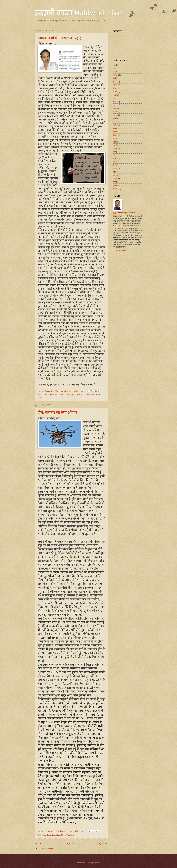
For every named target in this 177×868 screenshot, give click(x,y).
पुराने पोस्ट (104, 843)
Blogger (89, 863)
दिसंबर (115, 88)
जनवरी (115, 85)
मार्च (115, 78)
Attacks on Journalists (50, 395)
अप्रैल (115, 75)
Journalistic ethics (94, 395)
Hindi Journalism (65, 395)
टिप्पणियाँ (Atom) (47, 849)
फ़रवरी (115, 82)
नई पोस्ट (38, 843)
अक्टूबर (116, 162)
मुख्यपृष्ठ (71, 843)
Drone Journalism (54, 835)
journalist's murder (79, 395)
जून (115, 68)
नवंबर (115, 108)
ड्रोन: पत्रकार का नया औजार (57, 412)
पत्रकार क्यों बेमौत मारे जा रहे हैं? (60, 38)
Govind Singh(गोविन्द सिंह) (126, 213)
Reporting (70, 835)
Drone (44, 835)
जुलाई (115, 95)
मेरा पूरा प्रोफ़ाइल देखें (120, 250)
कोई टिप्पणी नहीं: (79, 391)
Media (40, 397)
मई (114, 65)
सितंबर (115, 92)
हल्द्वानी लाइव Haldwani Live (78, 13)
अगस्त (115, 115)
